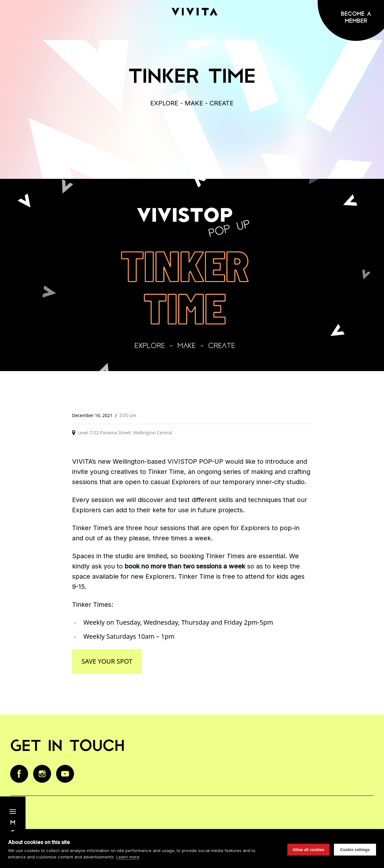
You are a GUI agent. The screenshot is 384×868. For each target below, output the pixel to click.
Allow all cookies (308, 850)
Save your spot (107, 661)
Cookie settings (355, 850)
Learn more (128, 857)
